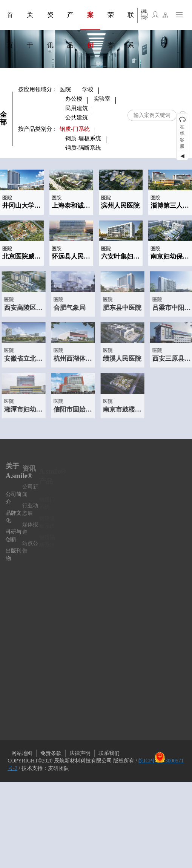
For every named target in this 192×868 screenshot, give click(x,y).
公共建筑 (77, 118)
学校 (88, 89)
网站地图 (22, 753)
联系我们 (109, 753)
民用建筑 (77, 108)
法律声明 (80, 753)
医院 (65, 89)
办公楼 (74, 99)
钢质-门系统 (75, 129)
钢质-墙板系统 (83, 138)
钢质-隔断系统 (83, 148)
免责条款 (51, 753)
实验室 (102, 99)
